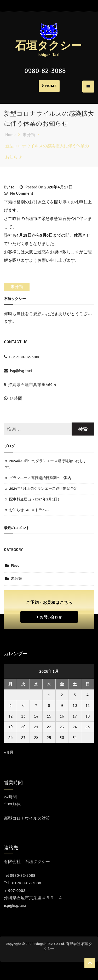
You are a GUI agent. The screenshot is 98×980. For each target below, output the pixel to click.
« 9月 (9, 752)
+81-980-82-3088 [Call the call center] (26, 883)
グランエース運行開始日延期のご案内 (40, 478)
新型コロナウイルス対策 (27, 818)
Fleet (15, 565)
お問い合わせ (49, 617)
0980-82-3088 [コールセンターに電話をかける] (23, 875)
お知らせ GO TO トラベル (29, 510)
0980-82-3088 (45, 71)
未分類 (17, 287)
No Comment (22, 193)
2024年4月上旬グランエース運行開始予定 (43, 489)
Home (49, 86)
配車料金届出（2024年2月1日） (35, 499)
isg (12, 187)
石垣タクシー (48, 46)
